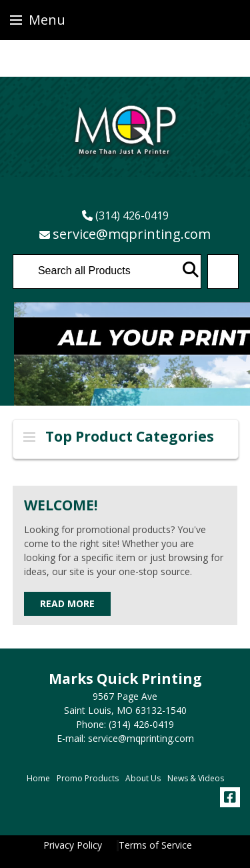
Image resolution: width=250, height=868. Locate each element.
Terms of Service (155, 845)
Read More (67, 603)
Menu (38, 20)
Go (191, 270)
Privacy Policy (73, 845)
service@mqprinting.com (132, 234)
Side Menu (29, 437)
